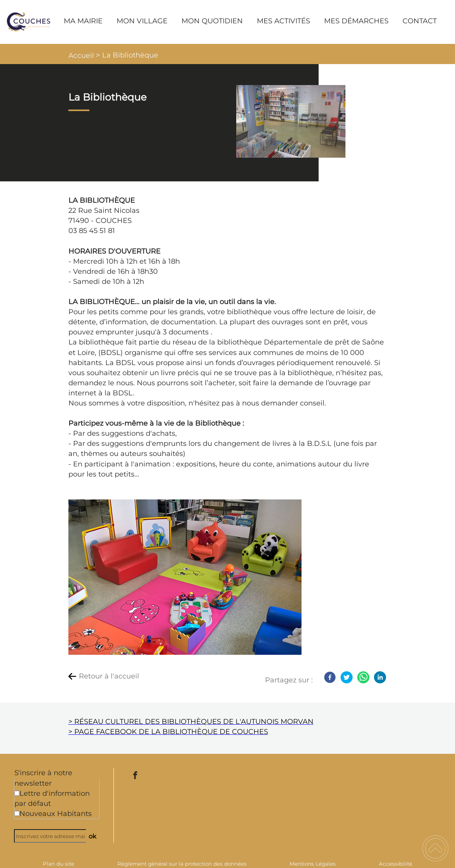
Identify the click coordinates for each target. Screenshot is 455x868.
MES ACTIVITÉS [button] (283, 21)
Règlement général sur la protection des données (182, 864)
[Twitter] (347, 677)
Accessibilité (396, 864)
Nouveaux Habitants (56, 814)
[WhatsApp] (363, 677)
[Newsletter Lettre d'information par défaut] (17, 793)
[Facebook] (330, 677)
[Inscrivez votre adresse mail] (53, 836)
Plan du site (58, 864)
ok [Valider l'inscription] (92, 836)
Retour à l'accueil (109, 676)
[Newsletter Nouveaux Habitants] (17, 813)
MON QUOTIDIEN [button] (212, 21)
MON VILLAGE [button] (142, 21)
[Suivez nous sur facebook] (135, 775)
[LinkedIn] (380, 677)
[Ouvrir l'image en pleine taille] (291, 122)
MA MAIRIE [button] (83, 21)
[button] (435, 848)
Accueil (81, 56)
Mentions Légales (313, 864)
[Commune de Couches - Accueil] (29, 22)
